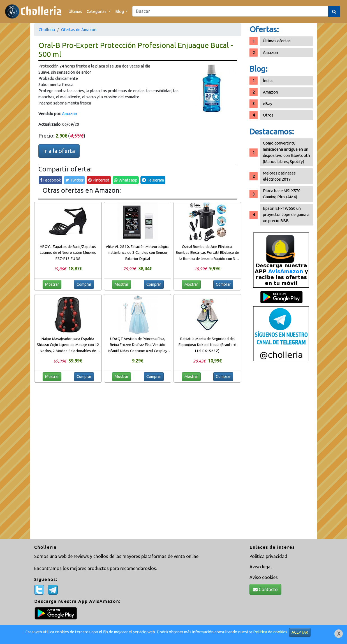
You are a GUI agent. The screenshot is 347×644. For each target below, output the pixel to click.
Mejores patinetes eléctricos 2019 (279, 176)
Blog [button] (120, 11)
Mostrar (52, 284)
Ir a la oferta (59, 151)
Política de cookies (270, 632)
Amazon (70, 114)
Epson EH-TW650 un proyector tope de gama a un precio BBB (286, 214)
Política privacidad (268, 556)
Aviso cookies (264, 577)
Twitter (74, 180)
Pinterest (99, 180)
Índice (268, 81)
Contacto (265, 589)
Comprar (84, 284)
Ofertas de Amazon (79, 30)
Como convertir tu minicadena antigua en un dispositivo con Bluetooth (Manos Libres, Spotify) (286, 152)
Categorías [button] (97, 11)
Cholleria (47, 30)
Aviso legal (261, 567)
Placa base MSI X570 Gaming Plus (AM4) (282, 194)
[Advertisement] (281, 452)
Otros (268, 115)
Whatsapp (126, 180)
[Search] (230, 11)
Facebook (50, 180)
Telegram (153, 180)
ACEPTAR (300, 632)
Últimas (75, 11)
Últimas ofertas (277, 41)
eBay (268, 104)
